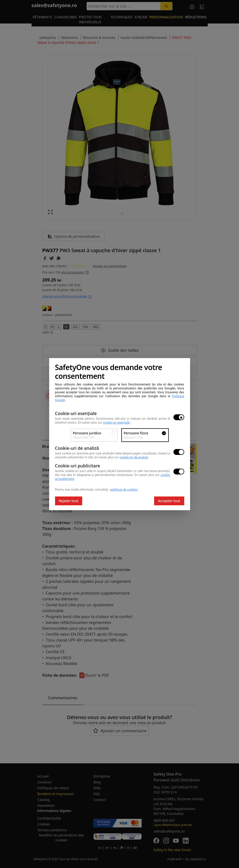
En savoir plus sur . (104, 423)
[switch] (179, 417)
